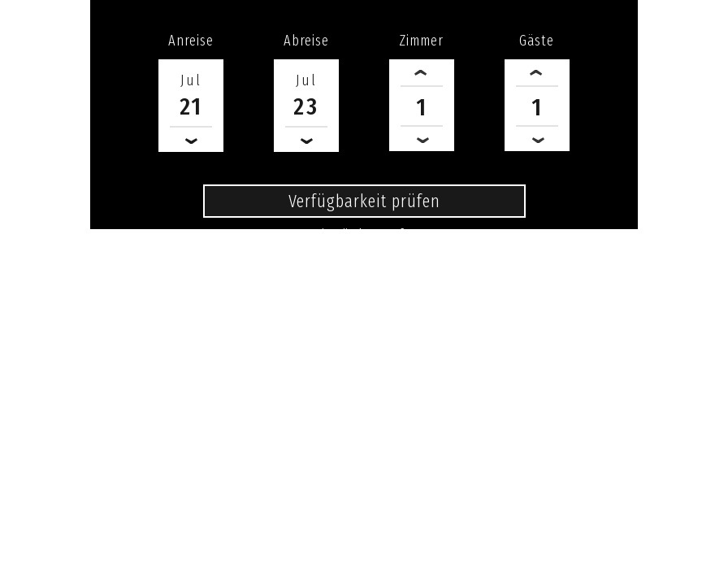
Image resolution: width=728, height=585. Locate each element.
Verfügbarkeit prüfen (364, 201)
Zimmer (421, 41)
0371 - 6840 (364, 259)
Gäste (537, 41)
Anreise (191, 41)
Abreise (306, 41)
